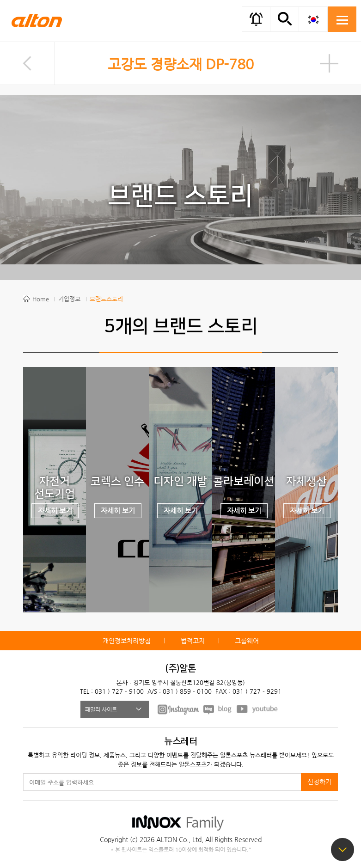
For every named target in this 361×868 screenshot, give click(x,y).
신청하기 (319, 782)
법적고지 (193, 641)
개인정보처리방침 (127, 641)
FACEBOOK (178, 709)
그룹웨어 (247, 641)
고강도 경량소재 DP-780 (181, 64)
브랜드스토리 (106, 299)
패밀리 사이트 (101, 709)
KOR (313, 19)
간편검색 (285, 18)
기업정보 (69, 299)
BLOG (218, 709)
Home (41, 299)
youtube (257, 709)
